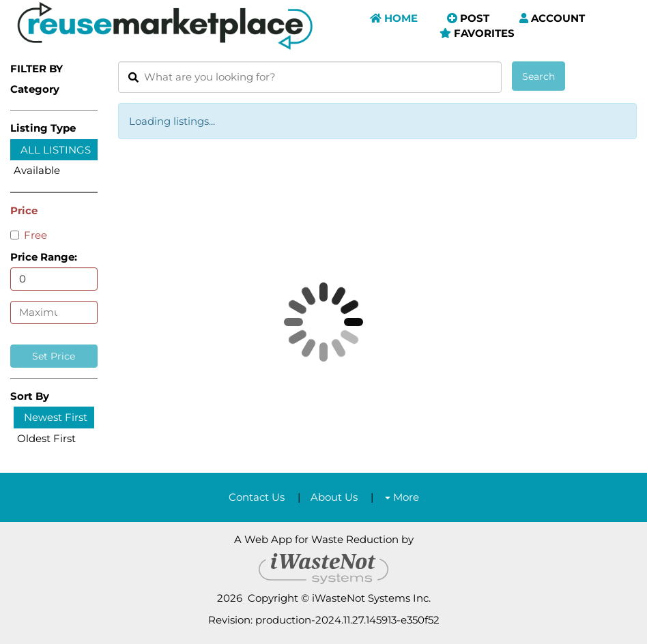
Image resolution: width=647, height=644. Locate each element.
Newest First (56, 417)
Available (37, 170)
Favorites (477, 33)
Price (24, 210)
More (402, 497)
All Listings (56, 150)
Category (35, 89)
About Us (334, 497)
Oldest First (46, 438)
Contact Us (257, 497)
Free (29, 235)
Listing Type (43, 128)
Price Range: (44, 257)
